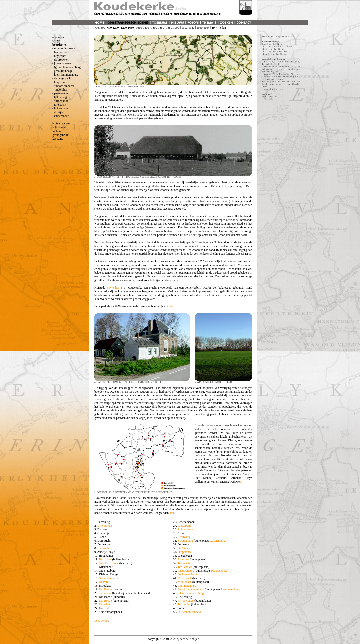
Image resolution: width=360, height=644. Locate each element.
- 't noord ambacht (63, 86)
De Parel (104, 582)
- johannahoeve (62, 63)
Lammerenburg (187, 586)
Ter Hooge (105, 559)
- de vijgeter (60, 112)
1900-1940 (188, 28)
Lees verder (101, 621)
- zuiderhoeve (61, 116)
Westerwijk (185, 526)
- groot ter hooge (62, 71)
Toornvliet (184, 604)
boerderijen (60, 45)
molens (57, 131)
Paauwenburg (186, 571)
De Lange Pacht (187, 574)
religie (56, 41)
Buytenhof (113, 288)
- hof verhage (60, 108)
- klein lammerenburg (65, 75)
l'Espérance (185, 552)
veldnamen (59, 127)
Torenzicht (184, 563)
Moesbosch (185, 578)
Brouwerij (184, 537)
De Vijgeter (185, 548)
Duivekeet (105, 604)
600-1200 (113, 28)
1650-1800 (142, 28)
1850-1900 (173, 28)
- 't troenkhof (60, 101)
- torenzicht (59, 105)
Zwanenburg (185, 541)
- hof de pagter (61, 97)
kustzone (58, 139)
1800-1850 (158, 28)
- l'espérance (60, 82)
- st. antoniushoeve (64, 48)
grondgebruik (60, 135)
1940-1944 (203, 28)
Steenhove (105, 593)
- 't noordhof (60, 90)
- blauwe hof (60, 52)
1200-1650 (127, 28)
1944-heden (219, 28)
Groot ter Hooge (109, 563)
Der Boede (105, 589)
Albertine (183, 559)
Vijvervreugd (186, 601)
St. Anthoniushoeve (190, 612)
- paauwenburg (61, 93)
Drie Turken (105, 526)
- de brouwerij (61, 60)
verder (169, 306)
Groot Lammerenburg (191, 589)
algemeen (58, 37)
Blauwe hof (104, 548)
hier (172, 513)
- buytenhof (59, 56)
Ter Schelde (185, 567)
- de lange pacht (62, 78)
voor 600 (100, 28)
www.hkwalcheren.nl (273, 89)
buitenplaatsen (61, 123)
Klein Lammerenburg (191, 593)
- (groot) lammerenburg (66, 67)
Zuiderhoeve (185, 529)
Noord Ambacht (109, 578)
